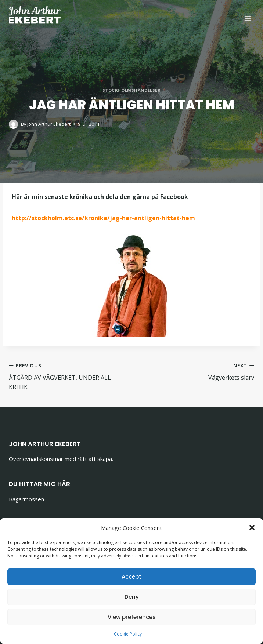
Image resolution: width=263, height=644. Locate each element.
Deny (132, 597)
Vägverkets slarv (196, 371)
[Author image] (13, 124)
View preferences (132, 617)
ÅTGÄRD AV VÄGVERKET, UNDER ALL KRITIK (67, 376)
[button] (252, 528)
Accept (131, 577)
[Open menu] (247, 18)
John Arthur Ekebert (49, 124)
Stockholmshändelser (132, 90)
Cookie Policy (128, 634)
